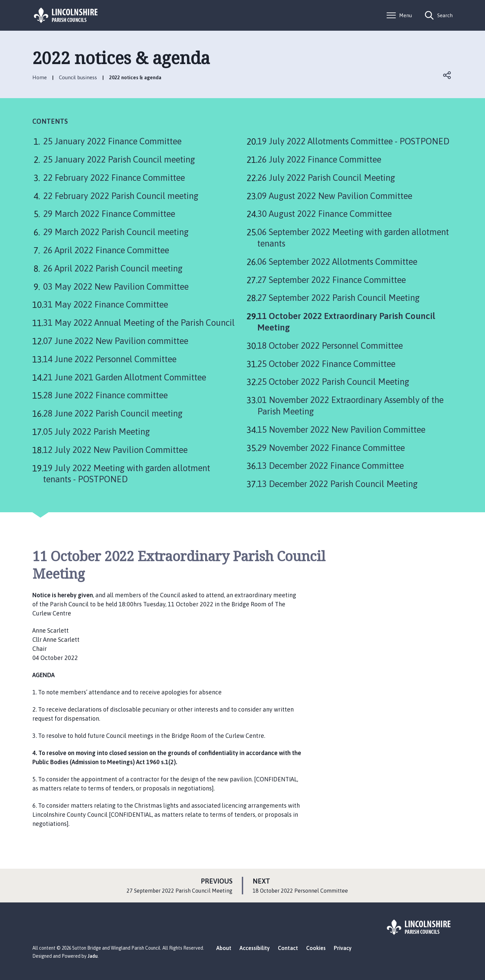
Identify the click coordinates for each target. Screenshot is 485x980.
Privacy (343, 948)
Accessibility (255, 948)
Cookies (316, 948)
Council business (78, 77)
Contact (288, 948)
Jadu (93, 956)
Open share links (447, 75)
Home (40, 77)
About (224, 948)
